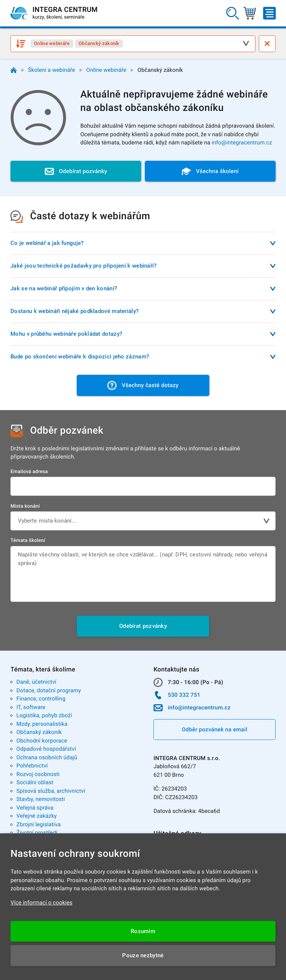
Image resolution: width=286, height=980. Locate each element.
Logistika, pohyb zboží (44, 715)
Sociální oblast (35, 782)
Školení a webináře (52, 70)
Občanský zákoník (39, 732)
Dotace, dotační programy (49, 690)
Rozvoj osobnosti (38, 774)
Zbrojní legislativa (39, 824)
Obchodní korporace (42, 741)
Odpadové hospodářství (46, 749)
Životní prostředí (37, 833)
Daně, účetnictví (36, 682)
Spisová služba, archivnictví (51, 791)
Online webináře (107, 70)
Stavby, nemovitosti (41, 799)
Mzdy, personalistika (42, 724)
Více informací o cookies (42, 903)
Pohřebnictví (32, 766)
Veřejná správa (35, 808)
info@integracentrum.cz (242, 143)
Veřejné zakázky (36, 816)
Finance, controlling (41, 699)
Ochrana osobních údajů (47, 757)
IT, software (31, 707)
